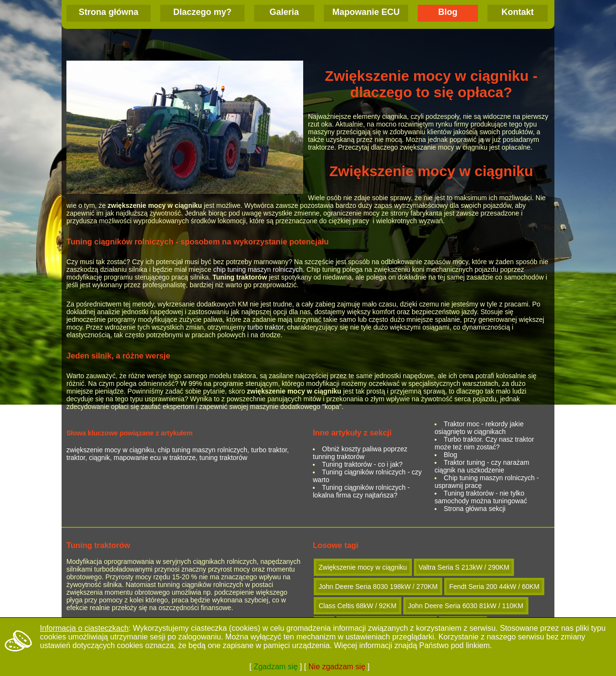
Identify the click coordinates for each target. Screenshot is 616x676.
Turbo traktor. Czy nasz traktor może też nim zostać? (484, 443)
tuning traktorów (223, 458)
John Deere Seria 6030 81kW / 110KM (466, 606)
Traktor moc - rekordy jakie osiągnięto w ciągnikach (479, 428)
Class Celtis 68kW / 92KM (358, 606)
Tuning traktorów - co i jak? (362, 464)
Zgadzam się (276, 667)
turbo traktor (265, 327)
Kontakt (518, 12)
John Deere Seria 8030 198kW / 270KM (378, 587)
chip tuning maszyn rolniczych (258, 269)
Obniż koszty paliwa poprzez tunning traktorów (360, 453)
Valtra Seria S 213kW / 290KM (464, 567)
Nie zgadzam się (337, 667)
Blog (448, 12)
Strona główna (108, 12)
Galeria (284, 12)
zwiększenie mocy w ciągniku (110, 450)
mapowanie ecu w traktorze (154, 458)
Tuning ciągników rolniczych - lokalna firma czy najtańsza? (361, 491)
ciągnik (100, 458)
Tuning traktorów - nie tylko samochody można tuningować (481, 497)
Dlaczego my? (202, 12)
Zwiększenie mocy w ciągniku (363, 567)
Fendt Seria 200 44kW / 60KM (494, 587)
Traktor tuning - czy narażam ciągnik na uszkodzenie (482, 466)
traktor (76, 458)
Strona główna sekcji (475, 509)
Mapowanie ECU (366, 12)
